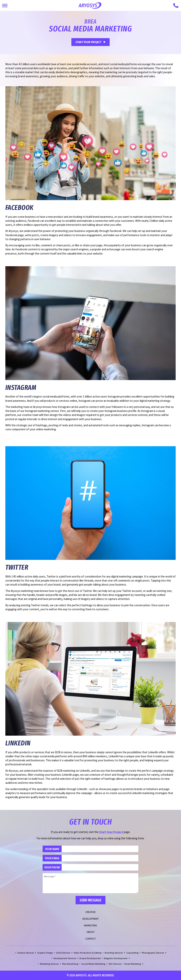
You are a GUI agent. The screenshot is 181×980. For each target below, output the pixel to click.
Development (91, 919)
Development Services (65, 958)
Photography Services (153, 953)
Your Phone (52, 867)
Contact (91, 939)
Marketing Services (49, 964)
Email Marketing (133, 964)
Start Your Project (88, 42)
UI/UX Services (63, 953)
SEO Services (115, 964)
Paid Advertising (70, 964)
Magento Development (116, 958)
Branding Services (114, 953)
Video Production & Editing (88, 953)
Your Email (52, 858)
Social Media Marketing (93, 964)
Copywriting (132, 953)
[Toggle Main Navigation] (5, 6)
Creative (90, 912)
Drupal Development (90, 958)
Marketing (90, 925)
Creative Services (25, 953)
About (91, 932)
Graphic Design (45, 953)
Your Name (52, 849)
